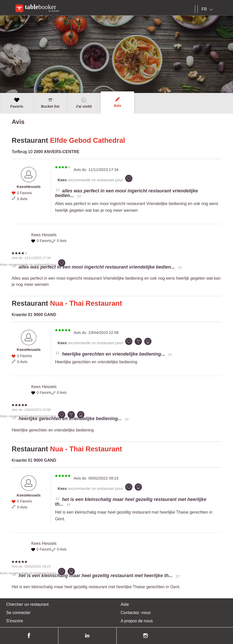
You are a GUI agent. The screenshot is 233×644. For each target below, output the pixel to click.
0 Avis (22, 199)
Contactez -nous (136, 613)
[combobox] (208, 9)
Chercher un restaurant (27, 604)
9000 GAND (45, 315)
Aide (125, 604)
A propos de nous (137, 621)
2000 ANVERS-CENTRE (57, 152)
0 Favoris (25, 193)
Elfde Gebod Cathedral (88, 140)
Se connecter (18, 613)
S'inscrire (15, 621)
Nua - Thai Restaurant (86, 303)
